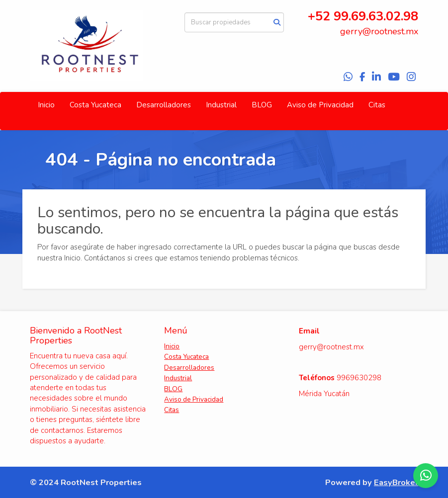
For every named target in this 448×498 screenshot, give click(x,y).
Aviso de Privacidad (320, 105)
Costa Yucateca (95, 105)
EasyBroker (396, 482)
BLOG (262, 105)
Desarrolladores (164, 105)
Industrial (221, 105)
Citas (377, 105)
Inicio (46, 105)
